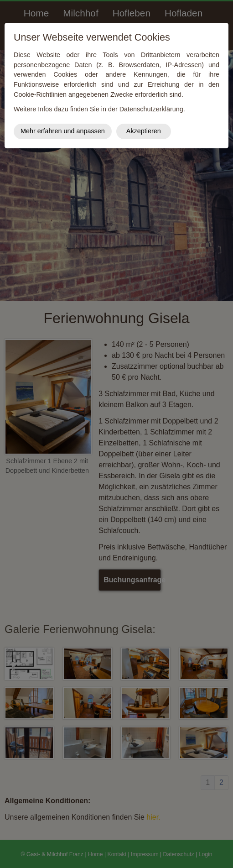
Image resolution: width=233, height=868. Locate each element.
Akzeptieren (144, 131)
